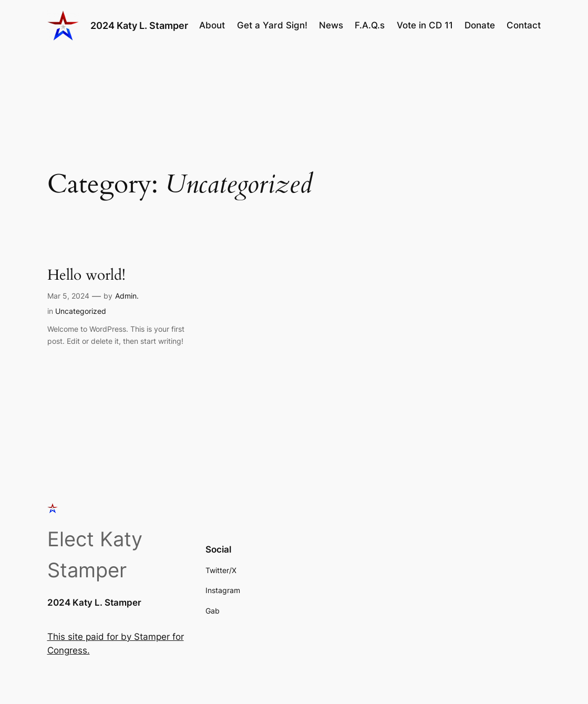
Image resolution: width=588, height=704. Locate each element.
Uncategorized (81, 311)
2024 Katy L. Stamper (139, 25)
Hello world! (86, 275)
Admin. (127, 296)
